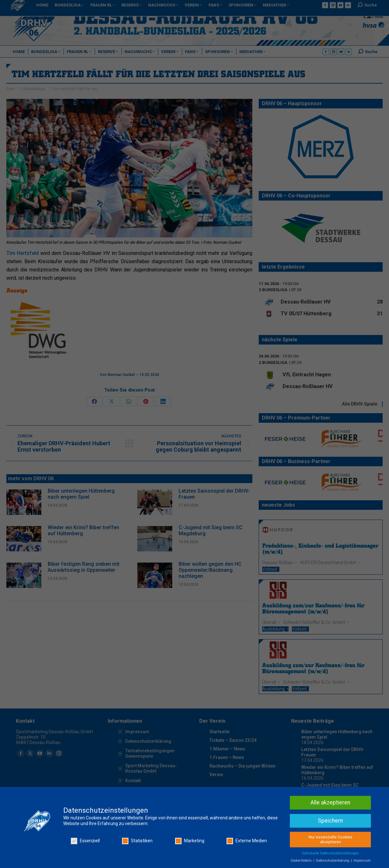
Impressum (362, 861)
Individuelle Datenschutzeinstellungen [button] (330, 853)
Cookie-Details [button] (302, 861)
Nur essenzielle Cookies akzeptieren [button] (331, 840)
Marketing (190, 841)
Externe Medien (247, 841)
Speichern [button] (330, 821)
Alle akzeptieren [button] (330, 803)
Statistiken (137, 841)
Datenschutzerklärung (333, 861)
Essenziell (85, 841)
